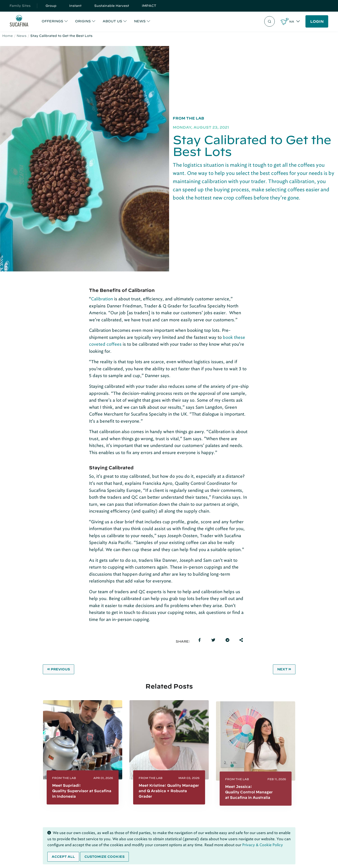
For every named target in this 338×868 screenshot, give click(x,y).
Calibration (102, 299)
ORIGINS (83, 21)
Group (51, 6)
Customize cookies (104, 857)
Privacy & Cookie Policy (263, 845)
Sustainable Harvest (112, 6)
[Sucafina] (19, 22)
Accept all (63, 857)
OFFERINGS (52, 21)
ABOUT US (112, 21)
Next (284, 669)
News (22, 36)
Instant (75, 6)
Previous (58, 669)
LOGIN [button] (317, 21)
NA (292, 21)
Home (8, 36)
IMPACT (149, 6)
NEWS (140, 21)
